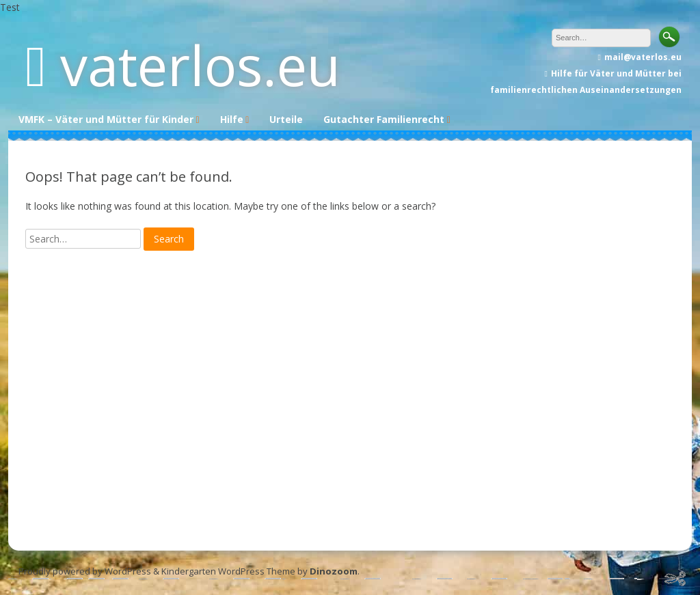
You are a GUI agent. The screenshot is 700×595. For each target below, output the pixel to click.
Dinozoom (334, 571)
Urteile (286, 119)
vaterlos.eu (200, 65)
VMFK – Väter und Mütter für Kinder (106, 119)
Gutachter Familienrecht (384, 119)
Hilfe (232, 119)
